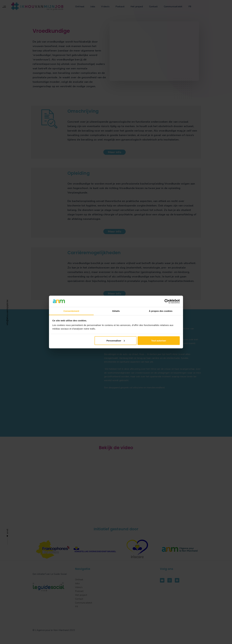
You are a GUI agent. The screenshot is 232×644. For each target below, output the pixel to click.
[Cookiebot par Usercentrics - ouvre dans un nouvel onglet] (167, 301)
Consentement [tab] (71, 311)
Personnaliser (116, 340)
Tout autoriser (159, 340)
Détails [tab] (116, 311)
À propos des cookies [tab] (161, 311)
